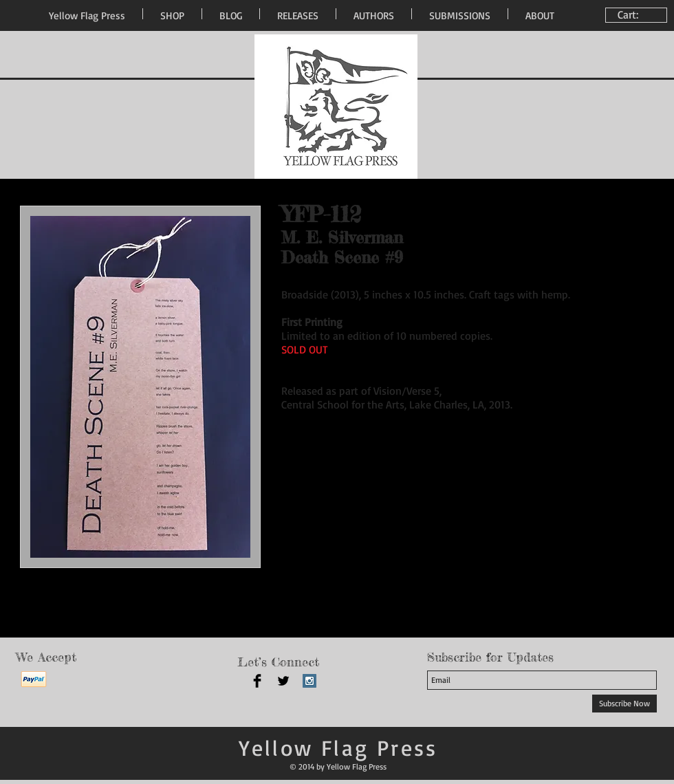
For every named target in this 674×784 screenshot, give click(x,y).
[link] (638, 15)
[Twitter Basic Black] (283, 681)
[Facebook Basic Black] (257, 681)
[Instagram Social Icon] (309, 681)
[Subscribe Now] (624, 704)
